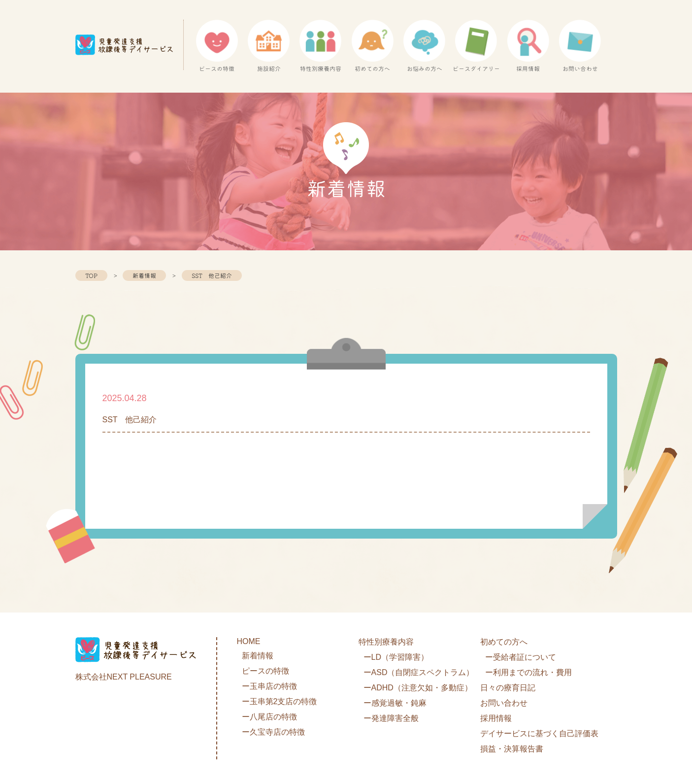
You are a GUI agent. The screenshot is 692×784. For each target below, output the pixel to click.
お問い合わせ (504, 703)
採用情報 (496, 718)
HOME (249, 641)
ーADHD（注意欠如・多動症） (418, 688)
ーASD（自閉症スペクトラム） (419, 672)
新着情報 (144, 275)
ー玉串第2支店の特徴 (280, 701)
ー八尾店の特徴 (269, 717)
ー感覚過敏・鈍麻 (395, 703)
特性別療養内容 (386, 642)
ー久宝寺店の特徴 (273, 732)
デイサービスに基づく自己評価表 (539, 733)
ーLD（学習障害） (396, 657)
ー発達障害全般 (391, 718)
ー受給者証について (521, 657)
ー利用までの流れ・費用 (528, 672)
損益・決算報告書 (512, 749)
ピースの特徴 (265, 671)
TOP (91, 275)
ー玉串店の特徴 (269, 686)
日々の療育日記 (508, 688)
